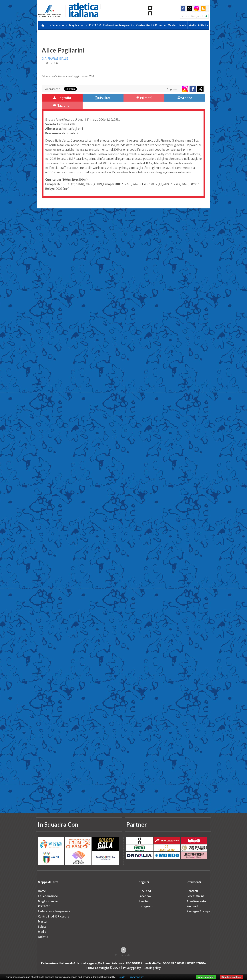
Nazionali (62, 105)
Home (42, 891)
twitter (190, 8)
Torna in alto (124, 955)
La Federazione (58, 25)
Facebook (145, 896)
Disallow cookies (231, 977)
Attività (203, 25)
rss (203, 8)
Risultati (103, 98)
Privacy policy (132, 968)
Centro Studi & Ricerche (151, 25)
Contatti (192, 891)
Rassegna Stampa (198, 911)
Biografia (62, 98)
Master (172, 25)
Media (192, 25)
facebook (183, 8)
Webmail (192, 906)
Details (121, 977)
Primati (144, 98)
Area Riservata (196, 901)
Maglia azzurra (78, 25)
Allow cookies (206, 977)
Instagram (146, 906)
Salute (183, 25)
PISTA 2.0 (95, 25)
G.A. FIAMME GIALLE (55, 59)
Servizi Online (196, 896)
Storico (185, 98)
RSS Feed (145, 891)
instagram (197, 8)
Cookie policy (152, 968)
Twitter (144, 901)
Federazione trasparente (119, 25)
